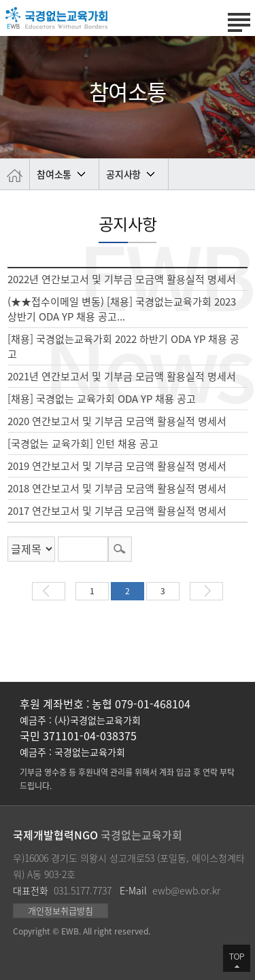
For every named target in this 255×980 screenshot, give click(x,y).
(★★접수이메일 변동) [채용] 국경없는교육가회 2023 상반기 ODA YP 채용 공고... (122, 309)
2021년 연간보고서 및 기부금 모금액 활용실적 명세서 (122, 376)
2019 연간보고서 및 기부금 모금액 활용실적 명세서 (117, 466)
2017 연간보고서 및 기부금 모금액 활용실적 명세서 (117, 511)
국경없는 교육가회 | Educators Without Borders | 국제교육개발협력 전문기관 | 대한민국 (56, 18)
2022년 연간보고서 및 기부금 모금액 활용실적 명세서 (122, 279)
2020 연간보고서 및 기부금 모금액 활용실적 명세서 (117, 421)
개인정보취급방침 (61, 910)
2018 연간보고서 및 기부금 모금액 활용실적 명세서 (117, 488)
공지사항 (123, 174)
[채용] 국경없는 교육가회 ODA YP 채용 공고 (102, 399)
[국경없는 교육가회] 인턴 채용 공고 (83, 443)
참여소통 (54, 174)
